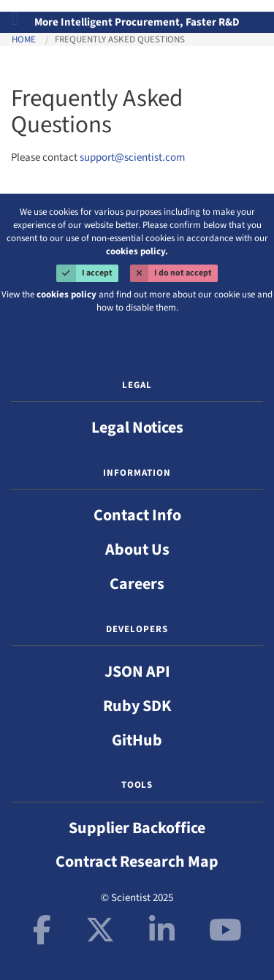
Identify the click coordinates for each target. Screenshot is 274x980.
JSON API (137, 672)
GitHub (137, 740)
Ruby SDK (137, 706)
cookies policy (66, 295)
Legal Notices (137, 428)
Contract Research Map (137, 862)
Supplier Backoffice (137, 828)
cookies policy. (137, 251)
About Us (137, 550)
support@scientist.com (132, 157)
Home (24, 39)
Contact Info (137, 515)
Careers (137, 584)
